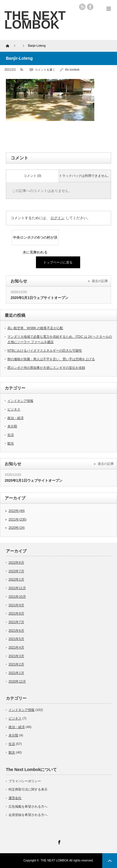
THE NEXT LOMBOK (55, 860)
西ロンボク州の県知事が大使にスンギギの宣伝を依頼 (46, 368)
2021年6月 (16, 631)
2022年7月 (16, 571)
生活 (11, 435)
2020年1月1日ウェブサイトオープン (39, 298)
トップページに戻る (58, 262)
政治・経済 (15, 418)
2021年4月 (16, 647)
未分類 (12, 426)
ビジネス (14, 409)
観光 (11, 443)
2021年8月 (16, 613)
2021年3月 (16, 656)
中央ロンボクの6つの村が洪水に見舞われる (35, 240)
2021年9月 (16, 605)
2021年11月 (17, 588)
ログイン (57, 218)
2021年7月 (16, 622)
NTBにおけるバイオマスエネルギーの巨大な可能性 (45, 350)
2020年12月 (17, 681)
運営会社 (15, 798)
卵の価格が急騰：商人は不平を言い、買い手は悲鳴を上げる (51, 359)
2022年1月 (16, 579)
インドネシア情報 (20, 401)
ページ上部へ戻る (110, 861)
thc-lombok (72, 70)
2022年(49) (17, 511)
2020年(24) (17, 528)
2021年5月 (16, 639)
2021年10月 (17, 597)
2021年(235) (18, 519)
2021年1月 (16, 673)
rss (82, 7)
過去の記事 (100, 281)
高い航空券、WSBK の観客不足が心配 (35, 328)
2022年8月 (16, 562)
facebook (90, 7)
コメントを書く (45, 70)
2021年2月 (16, 664)
